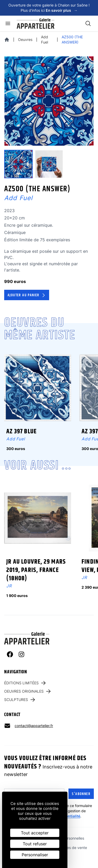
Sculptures (20, 700)
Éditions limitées (25, 683)
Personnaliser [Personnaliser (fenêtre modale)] (35, 855)
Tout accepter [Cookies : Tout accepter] (35, 833)
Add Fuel (45, 39)
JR (9, 586)
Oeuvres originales (28, 691)
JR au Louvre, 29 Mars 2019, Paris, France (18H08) (36, 570)
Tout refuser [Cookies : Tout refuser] (35, 844)
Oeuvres (25, 39)
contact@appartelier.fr (34, 726)
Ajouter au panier (27, 295)
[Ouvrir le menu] (8, 23)
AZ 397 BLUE (21, 432)
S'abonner (81, 794)
